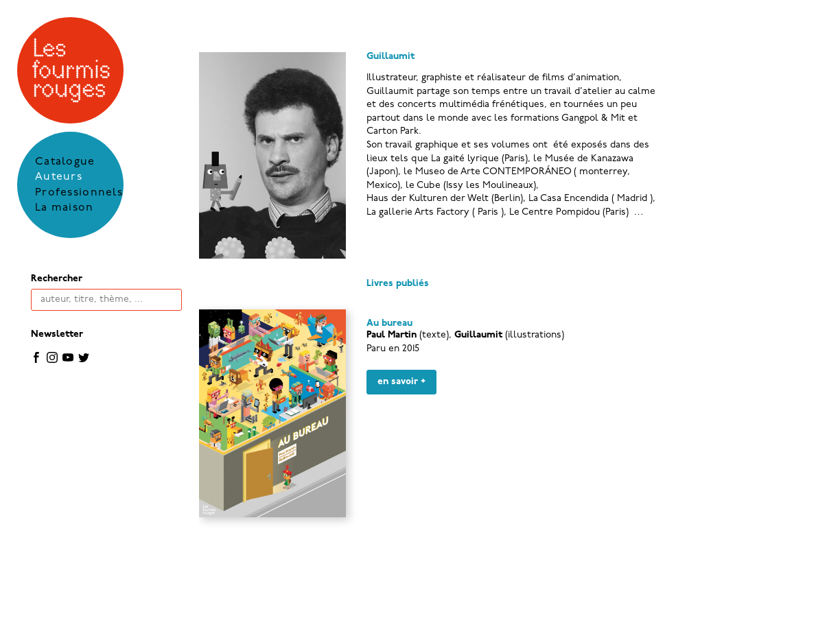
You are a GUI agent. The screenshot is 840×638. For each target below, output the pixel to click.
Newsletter (57, 334)
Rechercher (57, 279)
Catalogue (65, 162)
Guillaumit (478, 335)
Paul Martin (392, 335)
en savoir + (401, 382)
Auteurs (59, 177)
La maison (65, 208)
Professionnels (79, 193)
